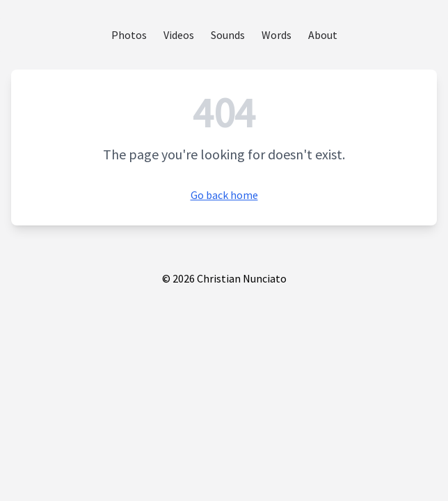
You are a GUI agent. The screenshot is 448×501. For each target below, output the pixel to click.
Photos (129, 35)
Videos (179, 35)
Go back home (224, 195)
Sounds (228, 35)
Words (277, 35)
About (323, 35)
